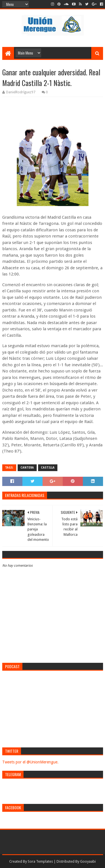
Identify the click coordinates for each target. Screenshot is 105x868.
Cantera (27, 468)
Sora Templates (40, 861)
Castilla (48, 468)
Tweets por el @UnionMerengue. (30, 762)
